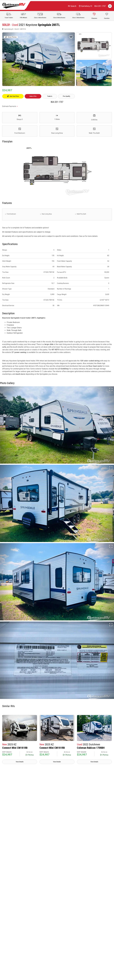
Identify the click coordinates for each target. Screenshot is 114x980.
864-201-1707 (57, 102)
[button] (5, 729)
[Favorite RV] (71, 37)
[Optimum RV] (14, 6)
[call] (100, 6)
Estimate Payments (9, 106)
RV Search (72, 6)
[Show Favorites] (107, 16)
